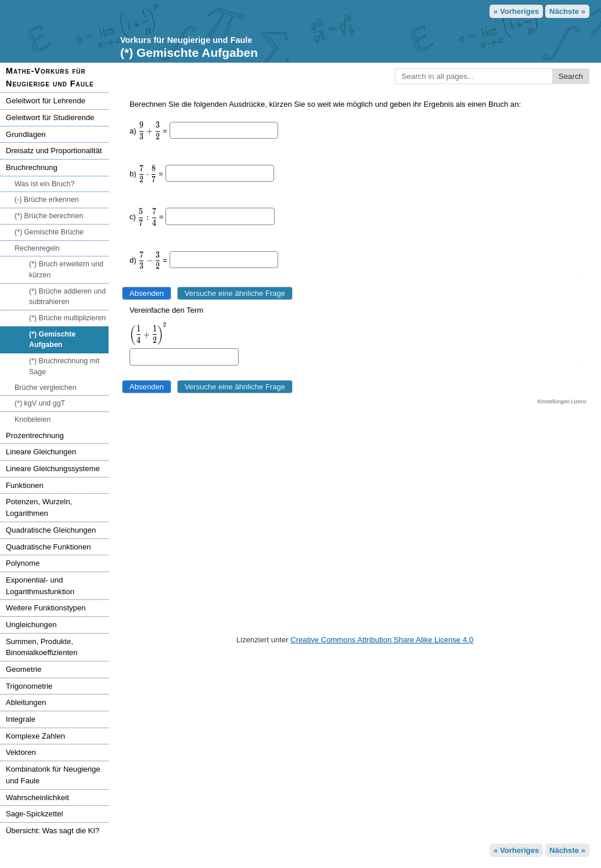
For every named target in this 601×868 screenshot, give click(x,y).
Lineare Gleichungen (41, 452)
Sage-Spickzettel (34, 814)
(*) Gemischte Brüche (49, 232)
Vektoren (21, 752)
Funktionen (25, 485)
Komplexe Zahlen (35, 736)
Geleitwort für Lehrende (46, 101)
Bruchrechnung (32, 167)
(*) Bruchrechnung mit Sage (64, 366)
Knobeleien (33, 419)
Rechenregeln (37, 248)
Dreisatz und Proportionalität (54, 151)
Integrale (21, 719)
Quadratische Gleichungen (51, 530)
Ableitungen (26, 702)
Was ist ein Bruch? (44, 184)
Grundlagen (26, 134)
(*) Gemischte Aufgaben (52, 340)
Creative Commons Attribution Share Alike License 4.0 (382, 640)
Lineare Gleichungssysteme (53, 469)
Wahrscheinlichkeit (37, 798)
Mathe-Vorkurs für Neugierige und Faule (50, 77)
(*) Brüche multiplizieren (67, 318)
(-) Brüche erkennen (47, 200)
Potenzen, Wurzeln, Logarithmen (39, 507)
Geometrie (24, 669)
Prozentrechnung (35, 435)
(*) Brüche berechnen (49, 216)
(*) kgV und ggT (40, 403)
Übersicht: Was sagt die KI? (53, 831)
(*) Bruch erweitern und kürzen (66, 270)
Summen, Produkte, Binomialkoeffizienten (42, 647)
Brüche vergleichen (46, 388)
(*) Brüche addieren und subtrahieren (67, 297)
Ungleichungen (31, 625)
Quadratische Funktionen (48, 547)
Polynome (23, 563)
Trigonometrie (29, 686)
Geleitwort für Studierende (50, 117)
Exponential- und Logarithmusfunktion (40, 586)
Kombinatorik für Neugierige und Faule (53, 775)
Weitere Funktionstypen (46, 608)
